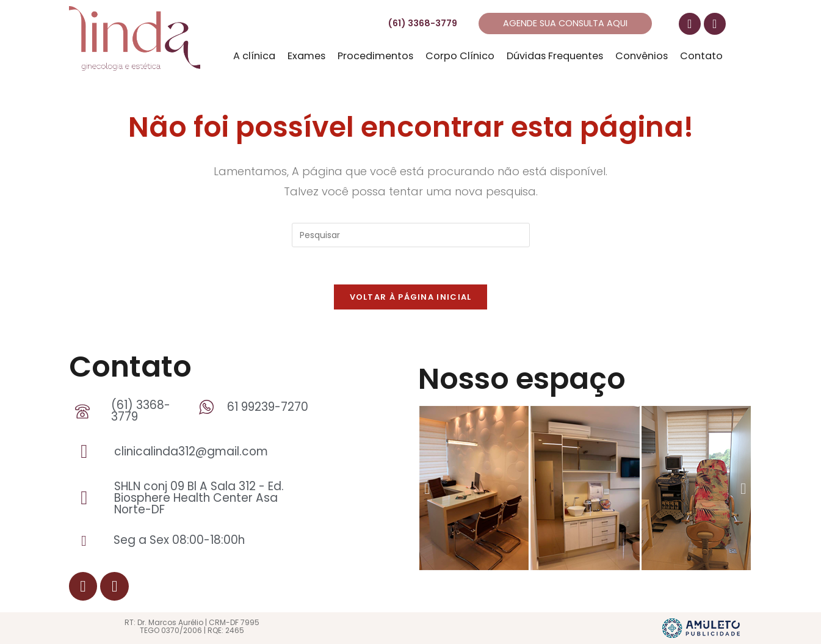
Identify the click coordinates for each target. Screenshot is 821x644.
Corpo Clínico (460, 56)
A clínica (254, 56)
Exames (306, 56)
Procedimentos (375, 56)
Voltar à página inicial (411, 297)
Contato (701, 56)
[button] (427, 488)
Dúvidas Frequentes (555, 56)
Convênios (642, 56)
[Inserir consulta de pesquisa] (411, 235)
